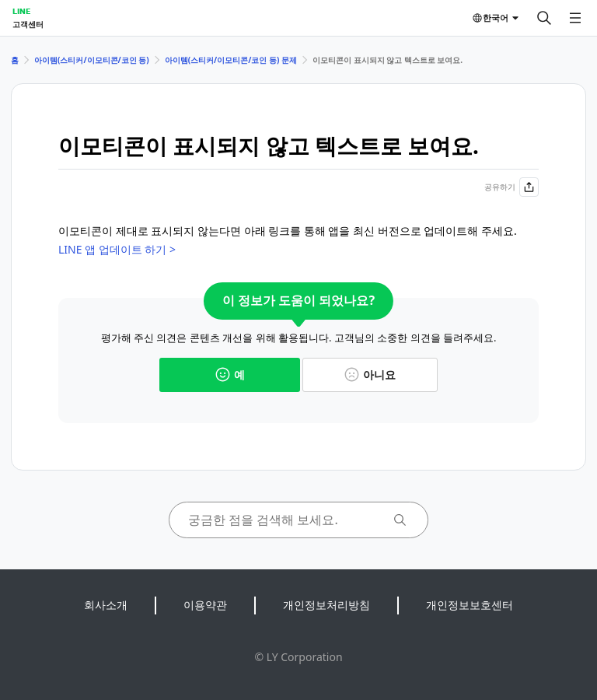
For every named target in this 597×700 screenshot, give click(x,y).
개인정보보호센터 (470, 605)
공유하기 (511, 187)
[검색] (544, 18)
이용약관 (205, 605)
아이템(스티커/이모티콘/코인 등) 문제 (231, 60)
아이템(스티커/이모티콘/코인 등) (92, 60)
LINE (21, 11)
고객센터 (28, 24)
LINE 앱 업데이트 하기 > (117, 249)
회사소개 (106, 605)
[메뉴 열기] (575, 18)
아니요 (370, 374)
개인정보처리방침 (326, 605)
